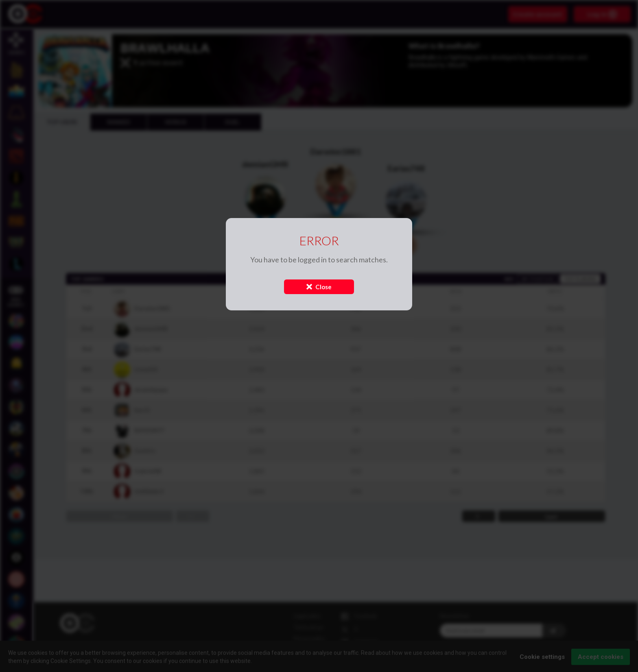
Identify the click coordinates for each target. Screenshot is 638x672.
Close (319, 287)
